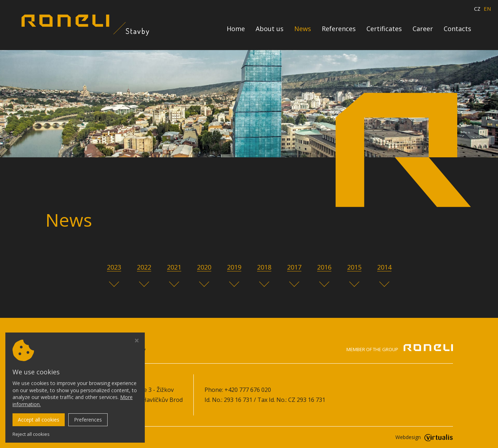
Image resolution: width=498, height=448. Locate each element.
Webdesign (424, 437)
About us (270, 29)
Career (423, 29)
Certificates (384, 29)
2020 (204, 267)
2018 (264, 267)
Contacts (457, 29)
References (339, 29)
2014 (384, 267)
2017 (294, 267)
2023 (114, 267)
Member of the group (400, 349)
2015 (354, 267)
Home (236, 29)
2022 (144, 267)
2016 (324, 267)
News (303, 29)
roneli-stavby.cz (107, 437)
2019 (234, 267)
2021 (174, 267)
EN (487, 9)
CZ (477, 9)
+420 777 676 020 (248, 390)
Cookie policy (63, 410)
